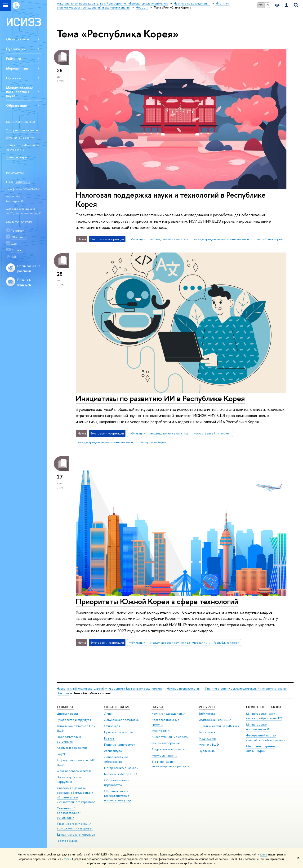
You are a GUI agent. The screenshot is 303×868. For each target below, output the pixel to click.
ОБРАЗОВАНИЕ (117, 707)
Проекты (13, 78)
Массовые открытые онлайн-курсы (261, 749)
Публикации (16, 49)
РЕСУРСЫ (207, 707)
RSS (14, 257)
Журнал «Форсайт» (20, 137)
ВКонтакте (19, 237)
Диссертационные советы (170, 737)
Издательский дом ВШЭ (215, 720)
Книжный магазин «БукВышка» (219, 726)
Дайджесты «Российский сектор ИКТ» (24, 147)
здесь (263, 855)
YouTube (17, 250)
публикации (137, 239)
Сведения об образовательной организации (69, 813)
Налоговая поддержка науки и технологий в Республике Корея (171, 199)
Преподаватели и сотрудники (69, 739)
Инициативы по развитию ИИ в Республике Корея (160, 398)
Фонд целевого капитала (74, 771)
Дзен (15, 244)
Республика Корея (270, 239)
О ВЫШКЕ (65, 707)
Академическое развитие (169, 749)
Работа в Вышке (67, 841)
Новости (63, 693)
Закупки (62, 754)
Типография (207, 732)
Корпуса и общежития (72, 748)
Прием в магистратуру (120, 745)
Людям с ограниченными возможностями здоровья (75, 826)
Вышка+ (109, 738)
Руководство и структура (74, 720)
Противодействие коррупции (69, 779)
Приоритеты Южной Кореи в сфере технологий (157, 601)
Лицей (109, 714)
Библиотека (207, 714)
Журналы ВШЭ (209, 745)
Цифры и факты (67, 714)
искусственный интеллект (212, 433)
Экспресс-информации (23, 130)
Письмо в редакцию (24, 282)
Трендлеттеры (17, 157)
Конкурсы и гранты (164, 755)
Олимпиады (112, 726)
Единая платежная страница (76, 835)
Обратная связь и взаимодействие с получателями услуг (118, 796)
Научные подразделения (184, 689)
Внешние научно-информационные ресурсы (170, 764)
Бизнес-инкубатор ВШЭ (120, 774)
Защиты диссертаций (166, 743)
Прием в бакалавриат (119, 732)
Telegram (18, 230)
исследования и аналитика (169, 239)
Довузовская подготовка (121, 720)
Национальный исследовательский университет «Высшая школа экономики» (110, 689)
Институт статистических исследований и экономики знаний (246, 689)
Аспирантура (113, 751)
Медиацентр (207, 738)
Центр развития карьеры (121, 768)
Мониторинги (161, 731)
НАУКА (158, 707)
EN (267, 5)
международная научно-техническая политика (223, 239)
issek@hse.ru (22, 182)
